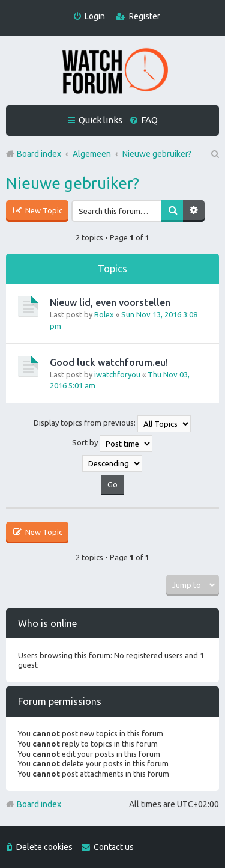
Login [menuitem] (95, 16)
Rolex (104, 314)
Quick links (100, 120)
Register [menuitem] (145, 16)
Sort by (112, 444)
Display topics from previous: (112, 424)
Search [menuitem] (214, 154)
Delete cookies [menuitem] (44, 847)
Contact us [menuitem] (114, 847)
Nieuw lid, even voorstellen (110, 302)
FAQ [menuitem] (149, 120)
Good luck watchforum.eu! (109, 362)
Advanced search (194, 211)
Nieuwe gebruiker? (73, 183)
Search (172, 211)
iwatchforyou (117, 374)
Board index (39, 804)
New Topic (43, 210)
